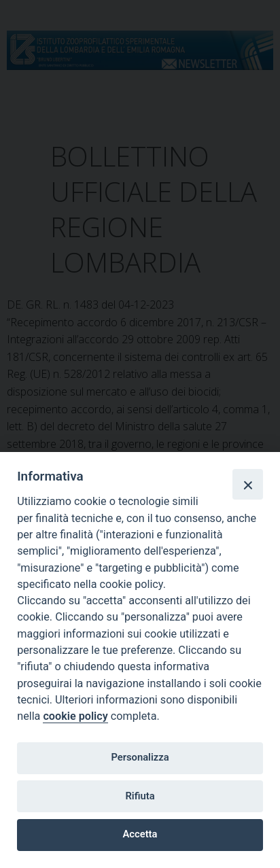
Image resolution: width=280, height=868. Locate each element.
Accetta (140, 834)
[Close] (247, 484)
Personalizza (140, 757)
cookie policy (75, 716)
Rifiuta (140, 796)
